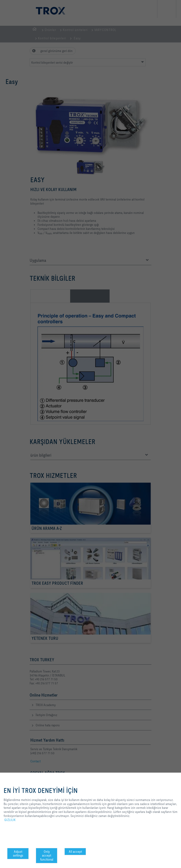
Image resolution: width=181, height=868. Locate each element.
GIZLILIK (10, 820)
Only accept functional (47, 856)
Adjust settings (18, 854)
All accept (75, 852)
